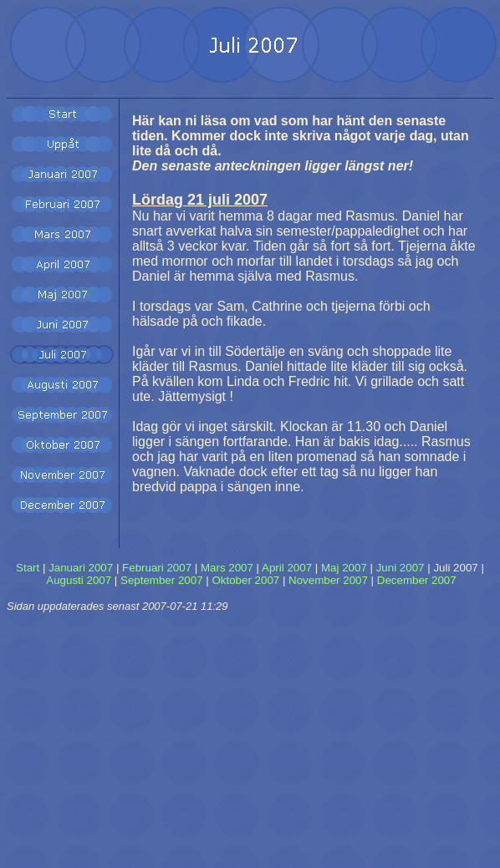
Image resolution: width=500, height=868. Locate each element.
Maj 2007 (344, 568)
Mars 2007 (227, 568)
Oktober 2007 (245, 580)
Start (28, 568)
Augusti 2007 (79, 580)
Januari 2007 (81, 568)
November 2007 (328, 580)
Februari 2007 (157, 568)
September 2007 (162, 580)
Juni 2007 (401, 568)
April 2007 (287, 568)
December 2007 (417, 580)
